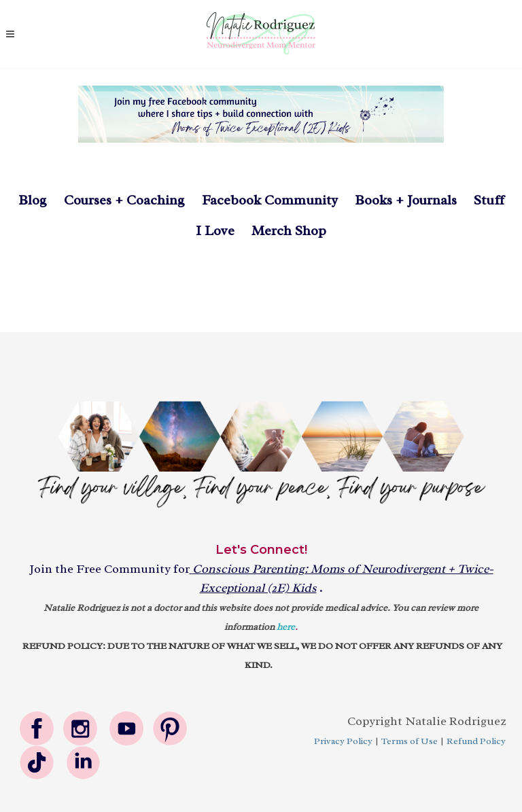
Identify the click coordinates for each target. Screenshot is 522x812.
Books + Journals (406, 200)
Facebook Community (261, 200)
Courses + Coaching (124, 200)
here (286, 627)
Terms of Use (410, 741)
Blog (33, 200)
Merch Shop (289, 231)
